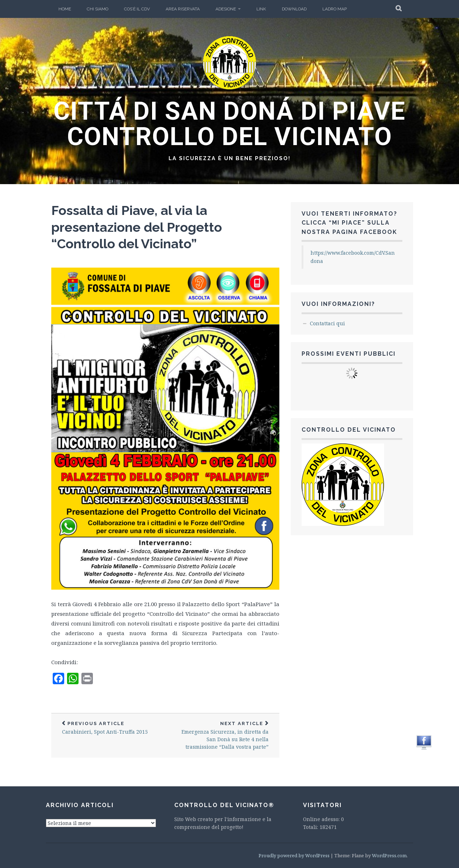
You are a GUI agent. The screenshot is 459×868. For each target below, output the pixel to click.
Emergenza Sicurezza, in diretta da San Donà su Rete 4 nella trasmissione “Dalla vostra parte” (222, 736)
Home (65, 9)
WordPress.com (389, 855)
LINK (261, 9)
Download (294, 9)
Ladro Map (335, 9)
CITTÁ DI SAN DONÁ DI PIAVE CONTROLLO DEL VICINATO (229, 124)
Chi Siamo (98, 9)
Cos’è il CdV (137, 9)
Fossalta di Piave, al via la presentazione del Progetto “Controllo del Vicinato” (137, 227)
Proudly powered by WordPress (294, 855)
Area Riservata (183, 9)
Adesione (226, 9)
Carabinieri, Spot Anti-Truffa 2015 (108, 728)
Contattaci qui (327, 323)
